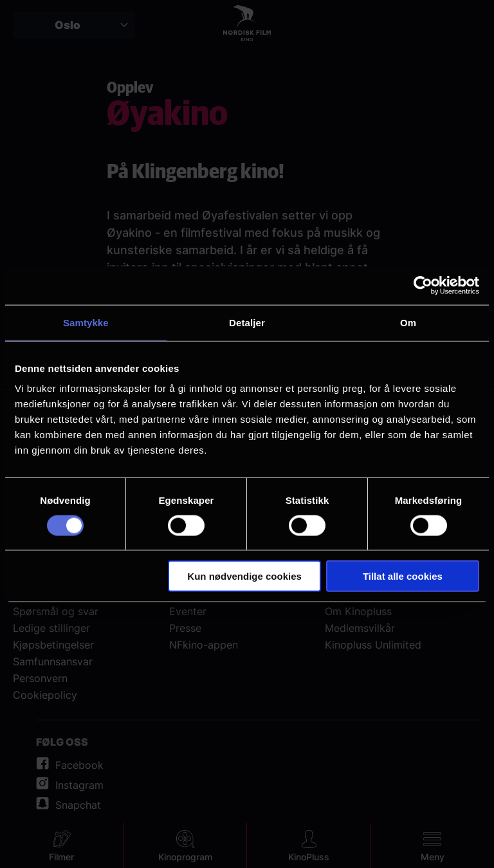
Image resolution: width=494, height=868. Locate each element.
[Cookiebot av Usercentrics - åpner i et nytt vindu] (423, 285)
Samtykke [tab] (86, 322)
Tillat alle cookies (403, 576)
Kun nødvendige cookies (244, 576)
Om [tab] (408, 322)
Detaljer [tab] (247, 322)
